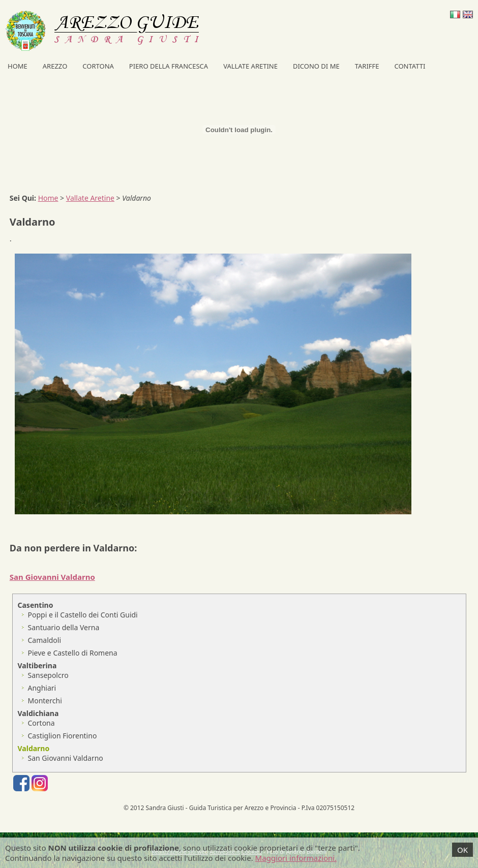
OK (462, 850)
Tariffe (367, 66)
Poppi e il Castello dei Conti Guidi (83, 615)
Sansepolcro (48, 675)
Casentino (36, 605)
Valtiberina (37, 665)
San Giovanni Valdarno (66, 758)
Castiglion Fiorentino (63, 736)
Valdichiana (38, 713)
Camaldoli (45, 640)
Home (18, 66)
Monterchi (45, 701)
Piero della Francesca (169, 66)
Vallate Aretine (250, 66)
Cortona (98, 66)
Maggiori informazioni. (296, 858)
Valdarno (34, 748)
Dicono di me (316, 66)
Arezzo (55, 66)
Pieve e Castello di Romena (73, 653)
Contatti (410, 66)
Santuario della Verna (64, 627)
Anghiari (42, 688)
